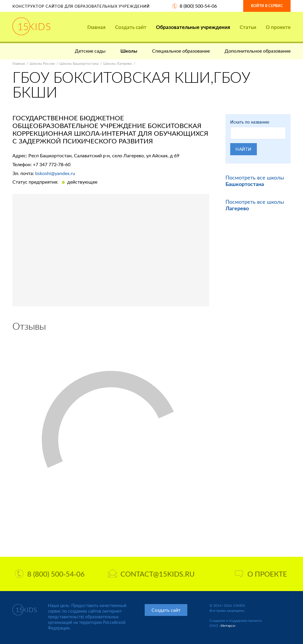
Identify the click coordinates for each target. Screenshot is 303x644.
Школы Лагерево (118, 63)
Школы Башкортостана (79, 63)
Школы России (42, 63)
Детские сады (90, 51)
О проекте (278, 27)
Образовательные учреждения (193, 27)
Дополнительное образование (258, 51)
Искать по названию (250, 122)
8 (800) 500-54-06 (198, 6)
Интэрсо (228, 626)
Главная (96, 27)
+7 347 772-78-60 (52, 164)
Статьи (248, 27)
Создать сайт (131, 27)
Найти (244, 149)
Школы (129, 51)
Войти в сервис (267, 6)
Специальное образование (181, 51)
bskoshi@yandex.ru (55, 173)
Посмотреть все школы (255, 181)
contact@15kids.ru (151, 574)
